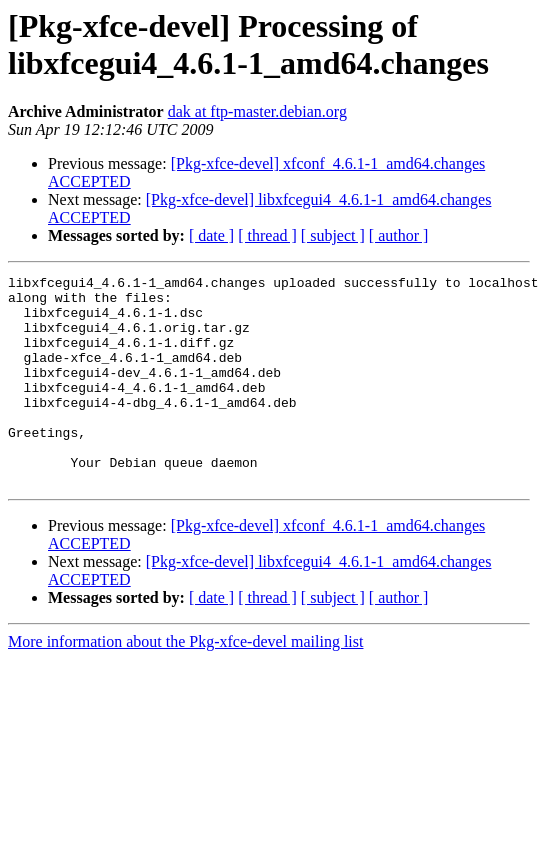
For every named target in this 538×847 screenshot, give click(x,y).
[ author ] (399, 235)
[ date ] (211, 235)
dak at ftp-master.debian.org (257, 111)
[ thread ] (267, 235)
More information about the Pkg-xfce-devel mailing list (185, 683)
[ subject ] (333, 235)
